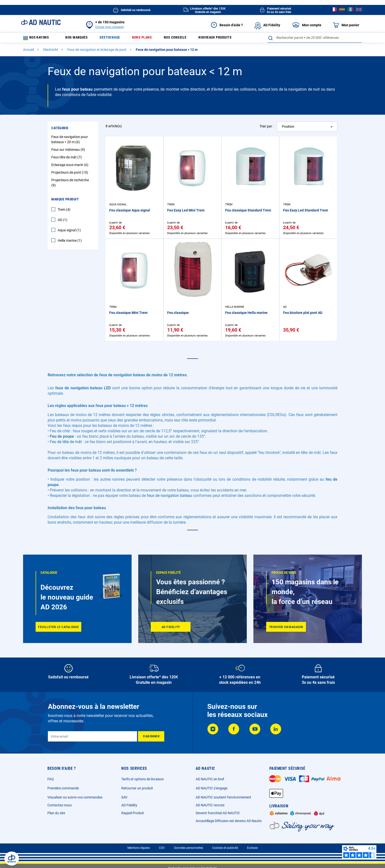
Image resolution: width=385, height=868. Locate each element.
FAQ (51, 779)
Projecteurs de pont (70, 175)
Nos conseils (187, 39)
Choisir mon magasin (110, 27)
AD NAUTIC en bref (210, 779)
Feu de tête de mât (66, 444)
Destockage (116, 39)
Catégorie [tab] (60, 130)
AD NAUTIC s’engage (212, 788)
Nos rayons (38, 39)
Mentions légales (139, 848)
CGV (162, 848)
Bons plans (151, 39)
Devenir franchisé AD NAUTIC (218, 813)
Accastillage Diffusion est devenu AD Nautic (229, 821)
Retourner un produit (137, 788)
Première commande (63, 788)
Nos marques (79, 39)
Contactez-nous (60, 805)
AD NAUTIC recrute (210, 805)
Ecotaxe (252, 848)
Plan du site (56, 813)
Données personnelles (189, 848)
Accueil (29, 52)
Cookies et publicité (225, 848)
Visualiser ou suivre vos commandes (75, 797)
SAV (124, 797)
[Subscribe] (151, 736)
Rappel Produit (133, 813)
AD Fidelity (129, 805)
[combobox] (315, 38)
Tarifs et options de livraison (143, 779)
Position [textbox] (288, 129)
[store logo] (41, 22)
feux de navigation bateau (169, 498)
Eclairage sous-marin (70, 167)
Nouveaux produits (231, 39)
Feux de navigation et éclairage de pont (97, 52)
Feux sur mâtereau (69, 152)
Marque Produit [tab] (65, 201)
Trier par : (267, 128)
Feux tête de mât (67, 159)
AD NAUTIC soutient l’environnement (223, 797)
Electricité (51, 52)
